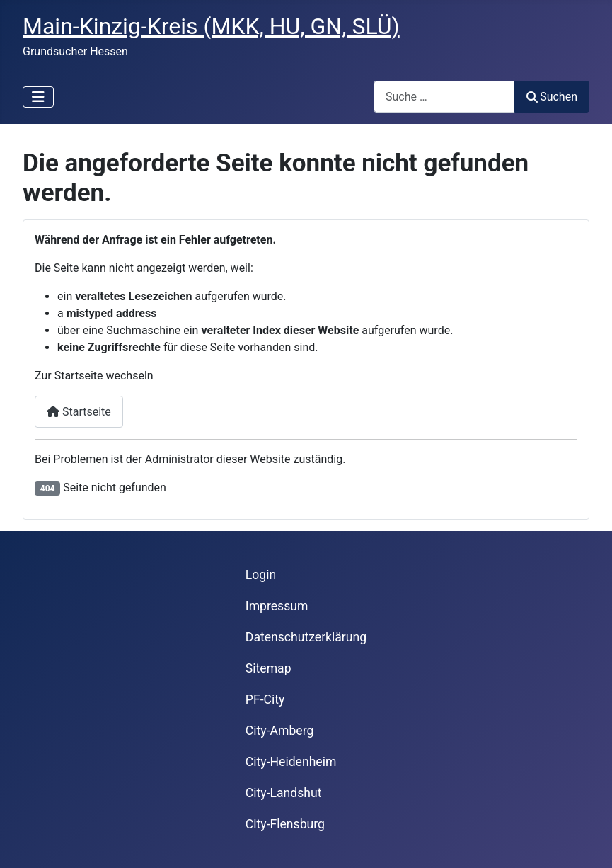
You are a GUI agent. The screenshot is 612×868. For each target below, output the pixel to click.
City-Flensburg (285, 824)
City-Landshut (284, 793)
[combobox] (444, 97)
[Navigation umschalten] (38, 97)
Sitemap (269, 668)
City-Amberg (279, 731)
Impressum (277, 606)
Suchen (552, 97)
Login (261, 575)
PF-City (265, 699)
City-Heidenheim (291, 762)
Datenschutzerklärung (306, 637)
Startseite (79, 412)
